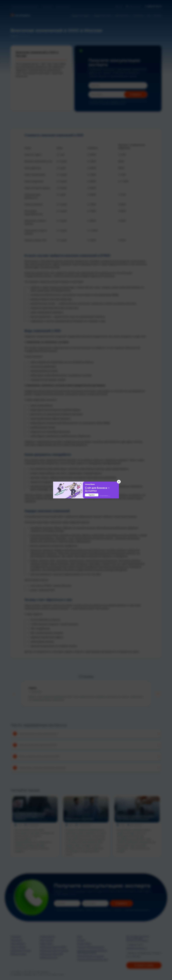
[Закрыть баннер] (119, 482)
